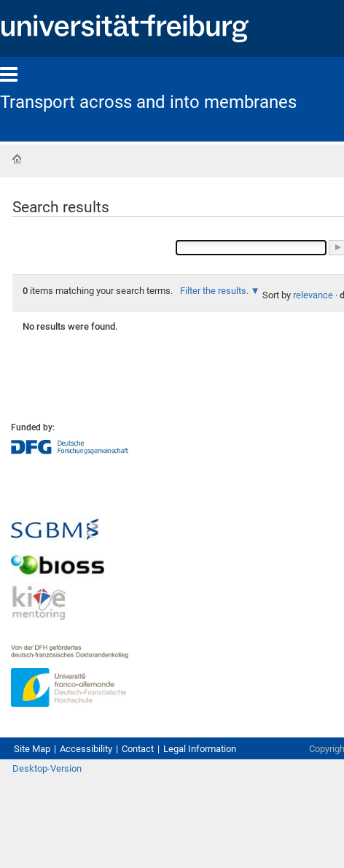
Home (17, 159)
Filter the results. (215, 291)
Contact (138, 749)
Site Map (32, 749)
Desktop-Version (47, 768)
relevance (313, 295)
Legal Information (200, 749)
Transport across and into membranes (148, 102)
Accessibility (86, 749)
